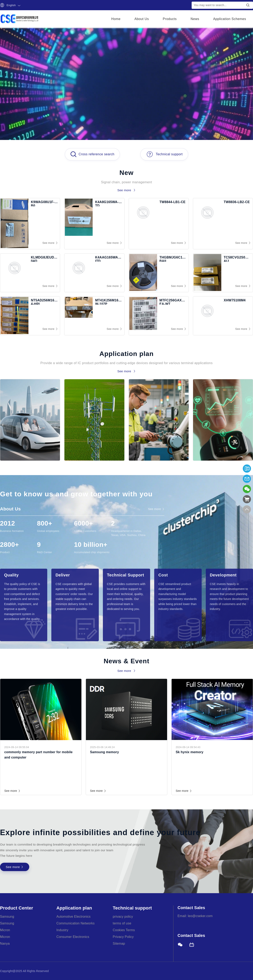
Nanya (5, 944)
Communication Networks (76, 923)
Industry (62, 930)
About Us (142, 19)
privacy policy (123, 917)
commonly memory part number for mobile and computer (38, 755)
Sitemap (119, 944)
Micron (5, 930)
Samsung (7, 917)
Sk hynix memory (190, 752)
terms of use (122, 923)
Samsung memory (105, 752)
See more (12, 791)
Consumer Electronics (73, 937)
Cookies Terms (124, 930)
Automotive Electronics (74, 917)
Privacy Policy (123, 937)
